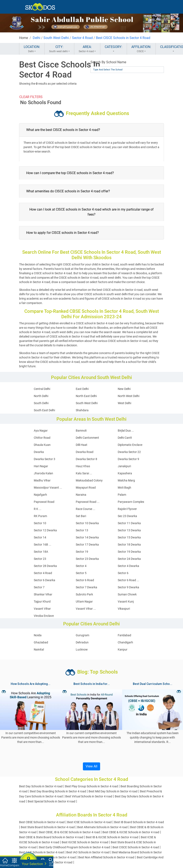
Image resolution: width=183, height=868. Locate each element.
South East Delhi (44, 410)
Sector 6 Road (85, 580)
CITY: (59, 49)
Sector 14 (40, 537)
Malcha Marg (126, 480)
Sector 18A (41, 552)
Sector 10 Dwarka (87, 523)
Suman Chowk (127, 594)
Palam (122, 495)
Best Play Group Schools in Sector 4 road (91, 786)
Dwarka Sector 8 (86, 459)
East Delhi (82, 389)
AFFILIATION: (141, 49)
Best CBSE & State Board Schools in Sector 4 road (51, 837)
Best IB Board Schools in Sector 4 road (139, 822)
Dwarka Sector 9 (128, 459)
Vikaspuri (124, 609)
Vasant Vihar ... (86, 609)
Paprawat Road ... (88, 502)
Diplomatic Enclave (130, 445)
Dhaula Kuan (42, 445)
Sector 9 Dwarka (128, 587)
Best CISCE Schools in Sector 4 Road (123, 38)
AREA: (87, 49)
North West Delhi (129, 396)
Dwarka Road (85, 452)
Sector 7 (39, 587)
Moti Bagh (124, 488)
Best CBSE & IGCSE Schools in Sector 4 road (131, 832)
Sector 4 (81, 566)
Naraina (81, 495)
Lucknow (82, 649)
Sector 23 (40, 559)
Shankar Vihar (43, 594)
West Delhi (124, 403)
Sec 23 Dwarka (127, 516)
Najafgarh (40, 495)
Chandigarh (125, 642)
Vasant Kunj (126, 602)
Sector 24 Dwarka (129, 559)
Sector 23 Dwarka (87, 559)
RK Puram (40, 516)
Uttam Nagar (84, 602)
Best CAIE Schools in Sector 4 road (41, 852)
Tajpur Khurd (42, 602)
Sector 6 (123, 573)
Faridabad (124, 635)
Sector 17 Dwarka (87, 545)
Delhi (37, 38)
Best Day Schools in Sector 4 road (41, 786)
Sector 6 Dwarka (44, 580)
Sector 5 (81, 573)
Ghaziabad (41, 642)
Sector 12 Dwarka (45, 530)
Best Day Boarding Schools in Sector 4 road (58, 791)
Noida (38, 635)
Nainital (39, 649)
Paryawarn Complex (131, 502)
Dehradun (82, 642)
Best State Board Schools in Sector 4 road (48, 827)
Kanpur (123, 649)
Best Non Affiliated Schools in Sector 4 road (106, 857)
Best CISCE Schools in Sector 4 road (136, 847)
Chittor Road (42, 438)
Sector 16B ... (42, 545)
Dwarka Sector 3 (44, 459)
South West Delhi (56, 38)
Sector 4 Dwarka (128, 566)
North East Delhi (86, 396)
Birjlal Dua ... (126, 431)
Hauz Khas (83, 466)
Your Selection (34, 863)
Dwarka (39, 452)
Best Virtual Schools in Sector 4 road (89, 796)
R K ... (38, 509)
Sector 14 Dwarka (87, 537)
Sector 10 (40, 523)
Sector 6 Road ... (128, 580)
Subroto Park (84, 594)
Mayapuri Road (86, 488)
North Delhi (41, 396)
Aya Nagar (41, 431)
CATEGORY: (114, 49)
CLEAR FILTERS (31, 97)
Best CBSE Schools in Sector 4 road (42, 822)
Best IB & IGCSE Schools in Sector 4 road (112, 837)
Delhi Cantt (125, 438)
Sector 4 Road (82, 38)
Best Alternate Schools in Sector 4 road (102, 827)
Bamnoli (81, 431)
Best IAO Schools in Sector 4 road (88, 852)
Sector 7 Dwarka (86, 587)
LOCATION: (32, 49)
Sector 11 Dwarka (129, 523)
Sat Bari (81, 516)
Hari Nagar (41, 466)
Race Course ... (86, 509)
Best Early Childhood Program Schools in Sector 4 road (75, 847)
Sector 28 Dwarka (45, 566)
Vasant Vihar (42, 609)
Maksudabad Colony (89, 480)
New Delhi (124, 389)
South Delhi (41, 403)
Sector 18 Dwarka (129, 545)
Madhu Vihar (42, 480)
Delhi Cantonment (87, 438)
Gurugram (82, 635)
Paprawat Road (44, 502)
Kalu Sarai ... (84, 473)
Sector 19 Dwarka (129, 552)
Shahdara (82, 410)
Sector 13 (82, 530)
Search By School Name (108, 62)
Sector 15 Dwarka (129, 537)
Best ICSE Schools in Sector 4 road (89, 822)
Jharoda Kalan (43, 473)
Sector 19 (82, 552)
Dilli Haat (82, 445)
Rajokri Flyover (127, 509)
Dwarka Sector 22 (129, 452)
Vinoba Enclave (44, 616)
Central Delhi (42, 389)
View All (91, 766)
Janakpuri (124, 466)
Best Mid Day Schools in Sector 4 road (113, 791)
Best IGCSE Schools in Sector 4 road (85, 842)
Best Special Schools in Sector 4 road (52, 801)
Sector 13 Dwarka (129, 530)
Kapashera (125, 473)
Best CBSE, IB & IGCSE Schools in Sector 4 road (69, 832)
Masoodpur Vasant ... (48, 488)
